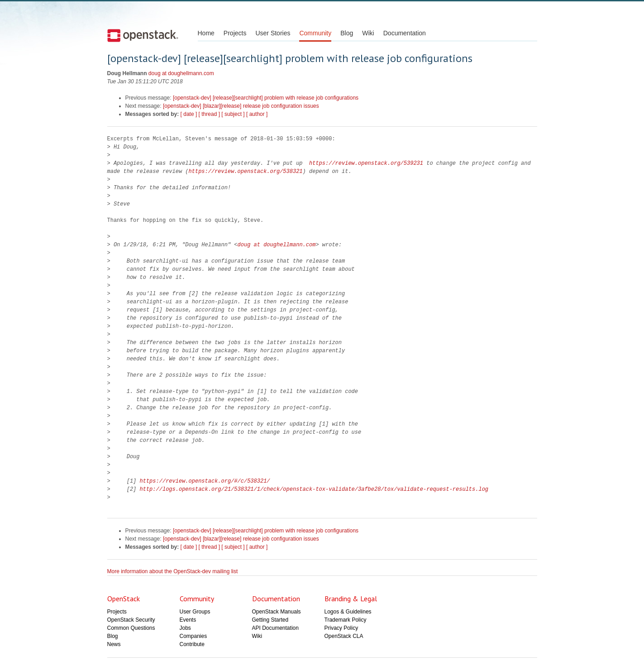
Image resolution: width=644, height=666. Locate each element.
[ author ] (257, 114)
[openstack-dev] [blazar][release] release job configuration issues (241, 106)
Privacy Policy (341, 628)
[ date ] (189, 114)
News (114, 644)
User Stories (273, 33)
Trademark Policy (346, 620)
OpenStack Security (131, 620)
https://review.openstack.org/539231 (366, 163)
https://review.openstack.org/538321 (246, 171)
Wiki (368, 33)
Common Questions (131, 628)
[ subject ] (233, 114)
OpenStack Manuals (277, 612)
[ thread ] (209, 114)
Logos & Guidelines (348, 612)
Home (206, 33)
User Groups (195, 612)
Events (188, 620)
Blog (347, 33)
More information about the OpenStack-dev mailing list (173, 571)
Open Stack (143, 35)
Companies (193, 636)
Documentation (405, 33)
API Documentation (275, 628)
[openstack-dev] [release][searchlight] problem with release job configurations (266, 98)
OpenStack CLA (344, 636)
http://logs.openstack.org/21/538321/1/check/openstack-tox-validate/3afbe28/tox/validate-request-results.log (314, 489)
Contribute (192, 644)
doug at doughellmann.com (181, 73)
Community (315, 33)
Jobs (185, 628)
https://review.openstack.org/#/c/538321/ (205, 481)
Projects (235, 33)
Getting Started (270, 620)
